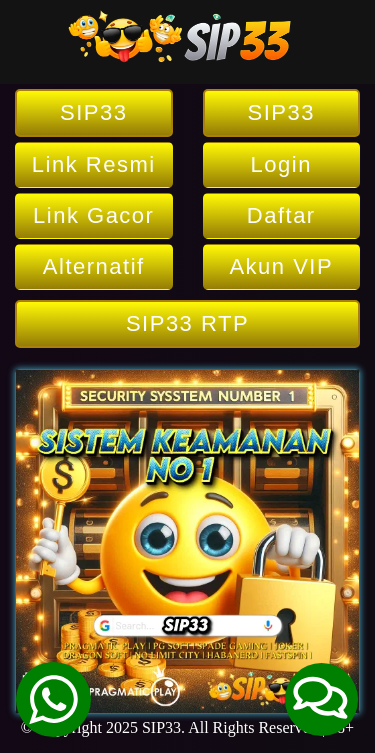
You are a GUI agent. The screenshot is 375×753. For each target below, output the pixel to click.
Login (281, 164)
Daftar (281, 215)
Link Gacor (93, 215)
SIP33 (93, 112)
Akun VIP (281, 266)
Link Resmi (94, 164)
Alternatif (94, 266)
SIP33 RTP (187, 323)
